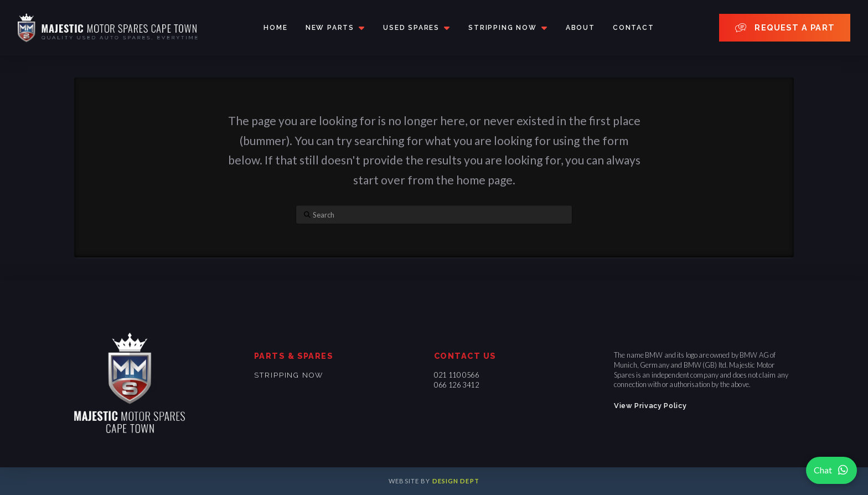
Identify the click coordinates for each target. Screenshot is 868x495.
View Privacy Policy (650, 406)
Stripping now (289, 375)
